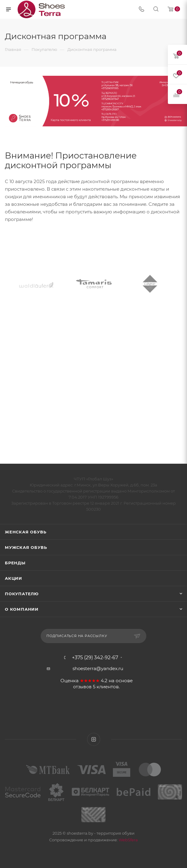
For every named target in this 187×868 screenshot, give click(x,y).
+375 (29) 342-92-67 (95, 658)
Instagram (94, 739)
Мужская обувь (26, 547)
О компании (22, 609)
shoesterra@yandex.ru (98, 668)
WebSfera (128, 840)
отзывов (82, 687)
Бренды (15, 563)
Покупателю (22, 594)
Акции (14, 578)
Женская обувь (25, 532)
